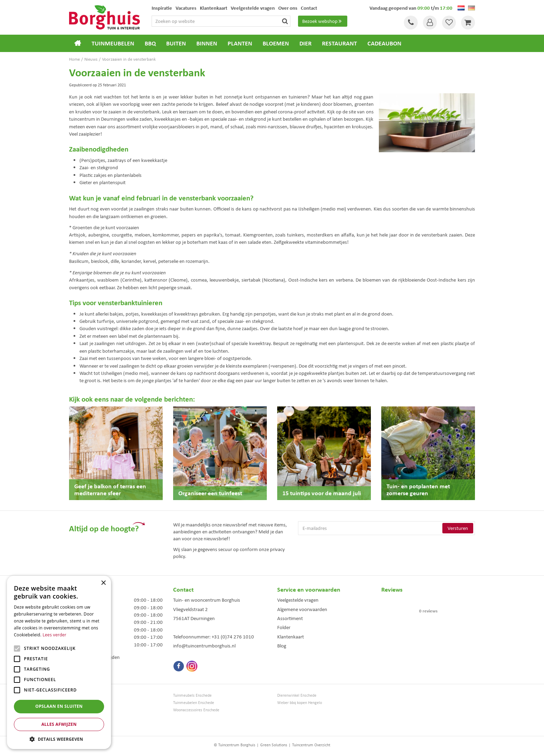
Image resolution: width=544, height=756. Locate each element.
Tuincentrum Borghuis (88, 695)
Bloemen (77, 717)
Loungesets (79, 710)
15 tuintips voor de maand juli (322, 493)
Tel (411, 23)
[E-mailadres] (386, 528)
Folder (284, 627)
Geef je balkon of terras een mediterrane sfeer (110, 489)
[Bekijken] (468, 23)
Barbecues (78, 725)
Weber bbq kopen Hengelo (300, 703)
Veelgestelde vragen (298, 600)
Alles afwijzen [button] (59, 724)
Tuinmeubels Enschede (192, 695)
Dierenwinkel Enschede (297, 695)
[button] (59, 739)
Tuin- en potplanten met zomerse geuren (418, 489)
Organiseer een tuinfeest (210, 493)
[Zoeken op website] (221, 21)
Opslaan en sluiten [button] (59, 706)
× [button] (103, 583)
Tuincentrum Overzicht (311, 745)
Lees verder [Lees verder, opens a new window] (55, 635)
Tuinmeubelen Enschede (194, 703)
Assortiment (290, 618)
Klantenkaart (291, 637)
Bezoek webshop (323, 21)
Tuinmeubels (80, 703)
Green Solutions (274, 745)
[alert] (59, 662)
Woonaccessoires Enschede (196, 710)
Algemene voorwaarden (302, 609)
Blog (282, 646)
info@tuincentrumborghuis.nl (204, 646)
